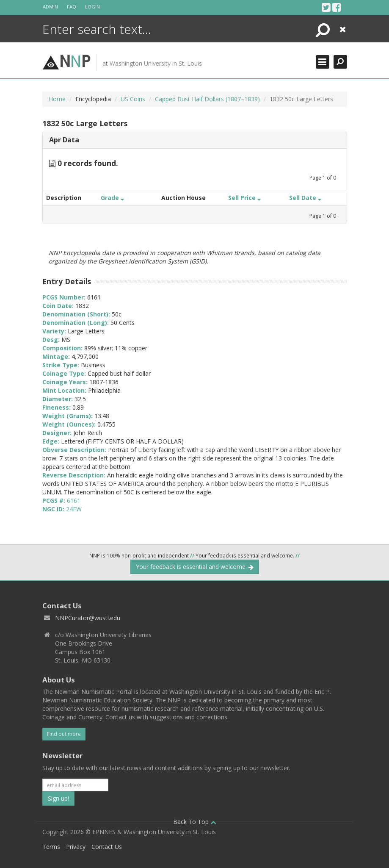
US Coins (133, 99)
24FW (74, 509)
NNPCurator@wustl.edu (88, 618)
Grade (112, 198)
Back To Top (195, 822)
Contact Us (107, 847)
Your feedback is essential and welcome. (195, 567)
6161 (74, 501)
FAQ (72, 7)
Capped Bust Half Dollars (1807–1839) (207, 99)
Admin (50, 7)
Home (57, 99)
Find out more (64, 734)
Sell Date (305, 198)
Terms (51, 847)
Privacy (76, 847)
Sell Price (244, 198)
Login (92, 7)
